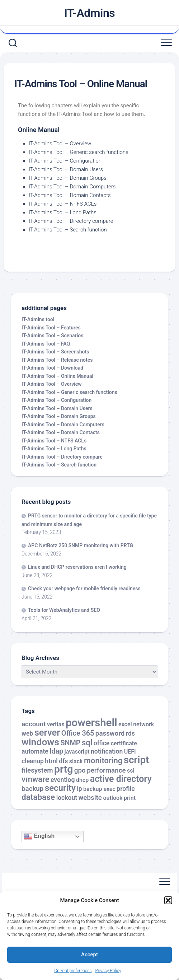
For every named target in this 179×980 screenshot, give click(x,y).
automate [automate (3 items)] (35, 751)
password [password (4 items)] (110, 733)
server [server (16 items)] (47, 732)
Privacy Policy (108, 971)
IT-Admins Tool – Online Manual (57, 376)
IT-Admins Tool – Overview (60, 144)
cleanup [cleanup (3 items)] (33, 761)
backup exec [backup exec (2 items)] (99, 789)
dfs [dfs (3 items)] (63, 761)
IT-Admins (90, 13)
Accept (89, 955)
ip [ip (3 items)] (79, 789)
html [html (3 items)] (51, 761)
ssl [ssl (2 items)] (131, 771)
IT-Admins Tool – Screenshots (55, 352)
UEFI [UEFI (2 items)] (130, 752)
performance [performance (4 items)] (106, 770)
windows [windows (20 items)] (40, 742)
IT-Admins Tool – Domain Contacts (70, 195)
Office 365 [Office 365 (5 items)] (78, 733)
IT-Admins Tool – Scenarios (52, 336)
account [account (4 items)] (34, 724)
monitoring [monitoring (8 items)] (103, 761)
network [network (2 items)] (143, 724)
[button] (168, 900)
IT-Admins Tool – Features (51, 328)
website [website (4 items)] (90, 798)
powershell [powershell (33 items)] (91, 723)
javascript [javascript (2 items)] (77, 752)
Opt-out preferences (73, 971)
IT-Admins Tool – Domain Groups (68, 178)
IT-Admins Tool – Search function (68, 230)
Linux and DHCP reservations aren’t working (77, 567)
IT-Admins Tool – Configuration (65, 161)
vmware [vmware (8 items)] (36, 779)
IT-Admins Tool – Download (52, 368)
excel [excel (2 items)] (125, 724)
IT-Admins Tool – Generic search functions (79, 152)
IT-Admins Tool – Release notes (57, 360)
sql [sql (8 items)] (87, 743)
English (39, 836)
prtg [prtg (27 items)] (63, 769)
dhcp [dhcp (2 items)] (82, 780)
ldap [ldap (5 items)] (56, 751)
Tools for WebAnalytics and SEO (64, 610)
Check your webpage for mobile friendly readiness (84, 589)
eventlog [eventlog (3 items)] (63, 780)
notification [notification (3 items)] (107, 751)
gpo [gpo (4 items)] (80, 770)
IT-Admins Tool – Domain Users (66, 169)
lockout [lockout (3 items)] (67, 798)
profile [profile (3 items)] (126, 789)
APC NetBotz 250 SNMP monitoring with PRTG (81, 545)
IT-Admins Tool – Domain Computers (72, 187)
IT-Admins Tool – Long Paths (63, 212)
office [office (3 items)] (102, 743)
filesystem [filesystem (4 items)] (37, 770)
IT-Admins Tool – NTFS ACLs (63, 204)
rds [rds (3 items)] (130, 733)
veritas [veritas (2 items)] (56, 724)
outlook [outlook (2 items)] (113, 798)
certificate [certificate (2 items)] (124, 743)
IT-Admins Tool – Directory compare (71, 221)
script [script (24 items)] (136, 760)
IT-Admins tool (38, 319)
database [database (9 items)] (38, 797)
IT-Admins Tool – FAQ (46, 344)
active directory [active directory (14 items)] (121, 779)
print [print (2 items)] (130, 798)
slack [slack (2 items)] (76, 761)
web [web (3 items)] (27, 733)
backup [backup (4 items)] (32, 789)
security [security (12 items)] (60, 788)
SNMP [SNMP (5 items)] (70, 743)
